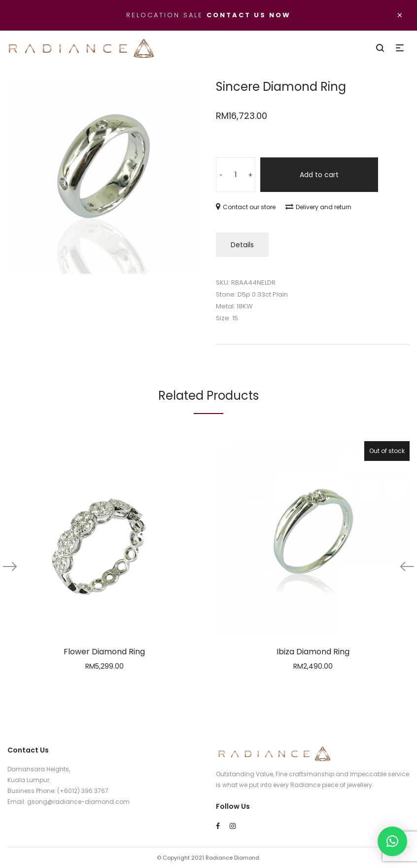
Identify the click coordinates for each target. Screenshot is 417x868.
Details (242, 245)
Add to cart (319, 175)
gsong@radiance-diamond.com (78, 802)
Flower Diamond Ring (104, 652)
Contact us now (249, 15)
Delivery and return (318, 207)
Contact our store (246, 207)
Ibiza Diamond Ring (313, 652)
